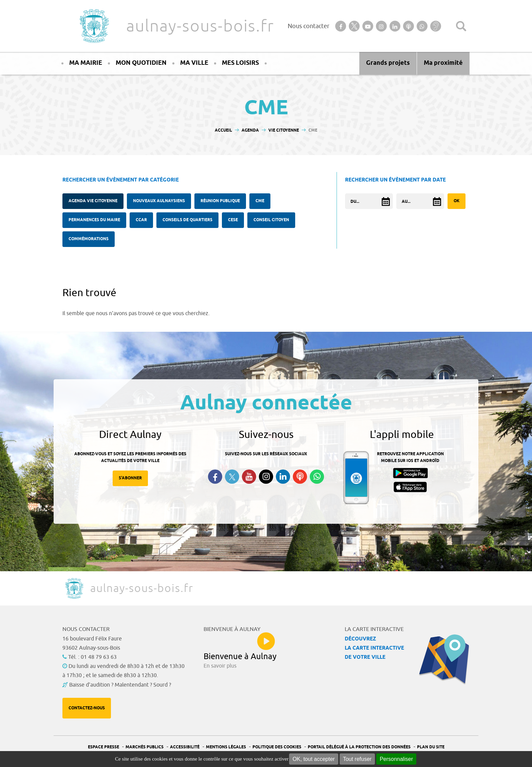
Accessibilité (185, 747)
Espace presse (103, 747)
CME (260, 201)
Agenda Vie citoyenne (93, 201)
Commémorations (89, 239)
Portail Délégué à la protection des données (359, 747)
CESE (233, 220)
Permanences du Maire (94, 220)
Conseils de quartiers (187, 220)
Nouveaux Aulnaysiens (159, 201)
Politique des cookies (277, 747)
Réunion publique (220, 201)
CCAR (141, 220)
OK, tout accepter (314, 759)
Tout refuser (357, 759)
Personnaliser (396, 759)
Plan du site (431, 747)
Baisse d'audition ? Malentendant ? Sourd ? (120, 685)
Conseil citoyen (271, 220)
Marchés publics (145, 747)
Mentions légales (226, 747)
